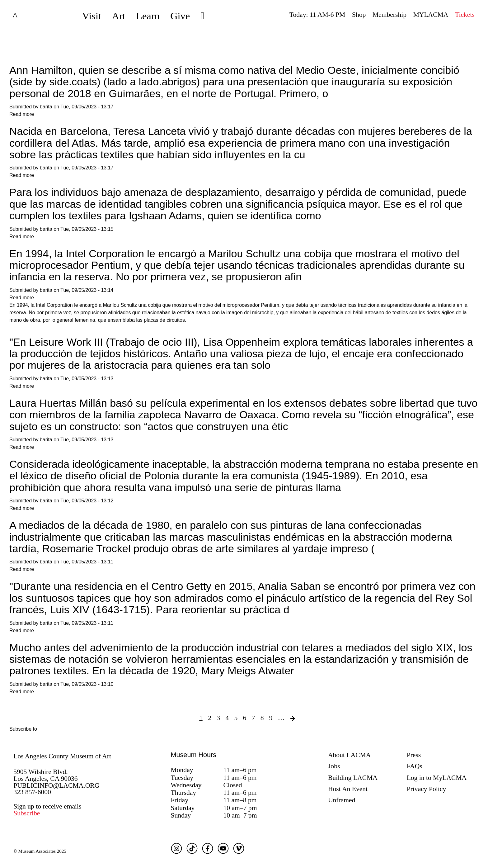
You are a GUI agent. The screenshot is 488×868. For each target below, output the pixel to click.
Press (414, 755)
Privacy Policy (427, 789)
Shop (359, 15)
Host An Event (348, 789)
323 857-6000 (32, 792)
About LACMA (349, 755)
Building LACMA (353, 778)
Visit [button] (92, 16)
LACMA (32, 16)
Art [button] (118, 16)
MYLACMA (431, 15)
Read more (22, 114)
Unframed (342, 800)
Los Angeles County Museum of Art (62, 756)
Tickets (465, 15)
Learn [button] (148, 16)
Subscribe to (23, 729)
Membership (389, 15)
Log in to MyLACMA (437, 778)
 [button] (203, 16)
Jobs (334, 766)
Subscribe (27, 813)
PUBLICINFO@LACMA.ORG (56, 785)
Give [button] (180, 16)
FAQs (415, 766)
